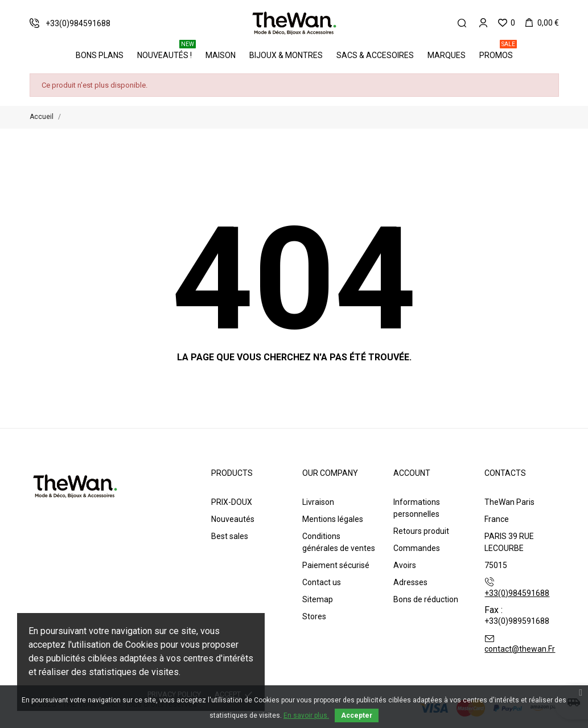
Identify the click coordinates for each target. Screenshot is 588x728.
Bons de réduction (426, 599)
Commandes (417, 548)
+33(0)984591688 (517, 593)
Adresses (410, 582)
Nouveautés (233, 519)
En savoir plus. (306, 715)
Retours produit (421, 531)
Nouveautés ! (166, 51)
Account (412, 473)
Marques (447, 55)
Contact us (322, 582)
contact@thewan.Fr (520, 649)
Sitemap (318, 599)
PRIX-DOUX (232, 502)
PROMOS (498, 51)
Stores (314, 616)
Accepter (357, 715)
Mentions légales (333, 519)
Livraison (318, 502)
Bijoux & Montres (286, 55)
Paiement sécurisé (336, 565)
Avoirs (405, 565)
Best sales (230, 536)
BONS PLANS (100, 55)
